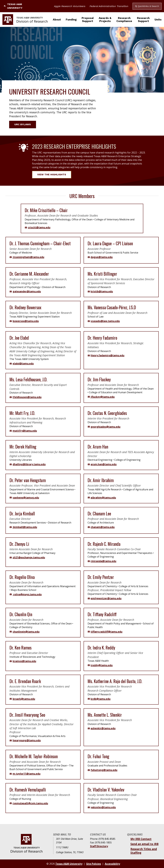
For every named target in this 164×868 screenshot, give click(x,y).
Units (158, 20)
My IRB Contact (141, 839)
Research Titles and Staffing (144, 851)
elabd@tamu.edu (23, 363)
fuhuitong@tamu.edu (104, 770)
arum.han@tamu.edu (104, 464)
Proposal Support (88, 20)
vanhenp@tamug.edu (26, 498)
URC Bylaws (24, 124)
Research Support (143, 20)
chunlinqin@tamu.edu (26, 632)
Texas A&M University (13, 6)
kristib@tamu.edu (102, 291)
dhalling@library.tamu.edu (29, 464)
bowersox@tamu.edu (26, 321)
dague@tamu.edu (102, 257)
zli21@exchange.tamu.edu (29, 557)
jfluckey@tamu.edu (103, 397)
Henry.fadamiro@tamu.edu (107, 355)
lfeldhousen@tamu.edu (27, 397)
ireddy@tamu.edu (102, 665)
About (57, 20)
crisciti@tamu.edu (39, 227)
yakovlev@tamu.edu (103, 807)
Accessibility (112, 864)
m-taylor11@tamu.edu (27, 774)
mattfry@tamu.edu (25, 431)
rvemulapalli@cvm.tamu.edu (30, 803)
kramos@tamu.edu (24, 661)
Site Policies (94, 864)
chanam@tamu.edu (103, 527)
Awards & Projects (105, 20)
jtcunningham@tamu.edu (28, 257)
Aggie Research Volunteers (70, 6)
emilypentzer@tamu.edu (106, 598)
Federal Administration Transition (109, 6)
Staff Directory (99, 846)
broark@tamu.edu (24, 699)
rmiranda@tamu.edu (103, 561)
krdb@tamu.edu (101, 699)
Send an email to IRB (144, 844)
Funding (71, 20)
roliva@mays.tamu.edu (27, 594)
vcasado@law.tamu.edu (105, 321)
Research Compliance (124, 20)
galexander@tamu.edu (27, 291)
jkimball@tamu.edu (25, 527)
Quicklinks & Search (147, 6)
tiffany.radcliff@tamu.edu (106, 632)
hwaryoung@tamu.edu (27, 740)
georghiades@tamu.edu (105, 427)
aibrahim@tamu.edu (103, 498)
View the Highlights (52, 174)
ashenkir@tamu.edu (103, 728)
